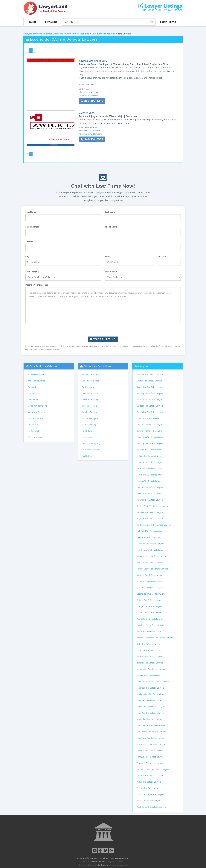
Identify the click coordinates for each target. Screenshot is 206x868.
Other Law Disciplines (98, 366)
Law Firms (169, 22)
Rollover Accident (35, 418)
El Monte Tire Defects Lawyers (150, 462)
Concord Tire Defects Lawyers (150, 425)
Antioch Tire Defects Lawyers (149, 381)
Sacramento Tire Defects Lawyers (151, 669)
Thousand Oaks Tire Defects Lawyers (153, 769)
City (27, 256)
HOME (32, 22)
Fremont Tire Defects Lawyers (150, 487)
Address (29, 242)
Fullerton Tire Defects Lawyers (150, 500)
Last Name (110, 212)
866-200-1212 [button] (92, 101)
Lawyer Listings (160, 6)
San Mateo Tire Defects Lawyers (151, 707)
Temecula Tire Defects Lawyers (150, 763)
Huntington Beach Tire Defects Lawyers (154, 525)
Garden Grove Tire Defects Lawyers (152, 506)
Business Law (88, 387)
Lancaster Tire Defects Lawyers (150, 544)
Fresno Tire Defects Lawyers (149, 494)
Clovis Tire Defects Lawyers (149, 418)
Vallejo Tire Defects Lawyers (149, 782)
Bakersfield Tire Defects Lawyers (151, 387)
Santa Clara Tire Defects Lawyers (151, 719)
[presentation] (103, 330)
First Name (31, 212)
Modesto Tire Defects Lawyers (150, 562)
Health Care (87, 437)
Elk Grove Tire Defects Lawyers (150, 468)
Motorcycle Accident (37, 412)
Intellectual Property (91, 443)
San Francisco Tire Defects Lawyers (152, 694)
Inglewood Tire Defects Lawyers (151, 531)
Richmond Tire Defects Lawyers (150, 650)
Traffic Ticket (33, 431)
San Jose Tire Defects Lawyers (150, 700)
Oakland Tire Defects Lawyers (150, 588)
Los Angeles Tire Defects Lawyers (151, 556)
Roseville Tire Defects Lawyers (150, 663)
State (108, 256)
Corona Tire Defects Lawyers (149, 431)
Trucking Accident (35, 437)
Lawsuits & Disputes (91, 450)
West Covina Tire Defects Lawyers (151, 807)
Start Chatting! (103, 339)
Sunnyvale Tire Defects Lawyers (151, 757)
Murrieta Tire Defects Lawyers (150, 575)
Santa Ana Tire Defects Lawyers (150, 713)
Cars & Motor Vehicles (103, 34)
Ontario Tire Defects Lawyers (149, 600)
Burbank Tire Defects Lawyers (150, 400)
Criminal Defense (90, 412)
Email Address (32, 227)
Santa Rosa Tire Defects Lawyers (151, 738)
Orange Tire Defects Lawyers (149, 606)
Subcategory (111, 271)
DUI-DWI (31, 393)
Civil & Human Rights (91, 400)
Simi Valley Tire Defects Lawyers (151, 744)
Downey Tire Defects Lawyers (150, 450)
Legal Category (32, 271)
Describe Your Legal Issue (38, 285)
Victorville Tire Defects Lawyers (150, 794)
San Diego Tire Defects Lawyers (150, 688)
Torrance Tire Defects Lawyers (150, 776)
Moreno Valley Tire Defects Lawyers (152, 569)
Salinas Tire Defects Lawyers (149, 675)
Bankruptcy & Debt (90, 381)
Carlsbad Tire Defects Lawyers (150, 406)
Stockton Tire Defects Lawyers (150, 750)
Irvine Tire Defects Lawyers (148, 537)
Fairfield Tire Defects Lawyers (149, 475)
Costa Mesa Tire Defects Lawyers (151, 437)
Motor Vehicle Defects (37, 406)
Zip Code (162, 256)
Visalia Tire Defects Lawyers (149, 801)
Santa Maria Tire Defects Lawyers (151, 732)
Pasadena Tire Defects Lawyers (150, 625)
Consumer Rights (90, 406)
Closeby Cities (143, 366)
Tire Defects (33, 425)
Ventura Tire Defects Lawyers (149, 788)
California (71, 34)
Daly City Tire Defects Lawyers (150, 443)
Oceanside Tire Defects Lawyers (151, 594)
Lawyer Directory (54, 34)
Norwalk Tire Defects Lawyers (150, 581)
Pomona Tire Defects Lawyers (150, 631)
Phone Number (112, 227)
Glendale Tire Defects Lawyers (150, 512)
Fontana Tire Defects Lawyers (150, 481)
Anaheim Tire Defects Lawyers (150, 374)
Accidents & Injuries (91, 374)
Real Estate (87, 456)
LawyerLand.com (33, 34)
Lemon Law (33, 400)
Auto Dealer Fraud (36, 374)
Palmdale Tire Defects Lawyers (150, 619)
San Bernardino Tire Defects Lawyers (153, 682)
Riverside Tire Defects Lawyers (150, 656)
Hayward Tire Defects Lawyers (150, 519)
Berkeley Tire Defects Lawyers (150, 393)
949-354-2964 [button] (92, 139)
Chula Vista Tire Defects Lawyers (151, 412)
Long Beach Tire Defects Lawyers (151, 550)
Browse (51, 22)
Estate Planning (89, 425)
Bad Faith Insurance (36, 381)
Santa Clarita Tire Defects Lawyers (152, 725)
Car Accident (33, 387)
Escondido (84, 34)
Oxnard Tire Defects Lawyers (149, 613)
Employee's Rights (90, 418)
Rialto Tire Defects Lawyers (148, 644)
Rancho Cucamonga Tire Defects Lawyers (155, 638)
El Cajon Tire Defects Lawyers (149, 456)
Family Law (87, 431)
